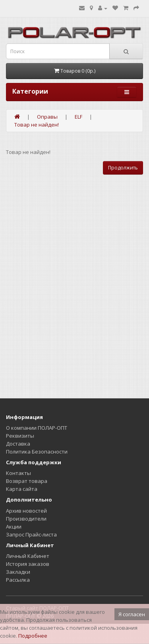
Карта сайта (22, 489)
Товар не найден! (37, 125)
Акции (14, 527)
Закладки (18, 572)
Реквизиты (20, 436)
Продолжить (123, 168)
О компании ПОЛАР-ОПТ (37, 428)
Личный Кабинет (28, 556)
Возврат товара (27, 481)
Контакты (18, 473)
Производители (26, 519)
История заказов (28, 564)
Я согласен (132, 614)
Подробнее (33, 636)
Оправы (47, 117)
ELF (78, 117)
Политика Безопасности (37, 452)
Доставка (18, 444)
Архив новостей (26, 511)
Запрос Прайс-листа (31, 534)
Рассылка (18, 580)
